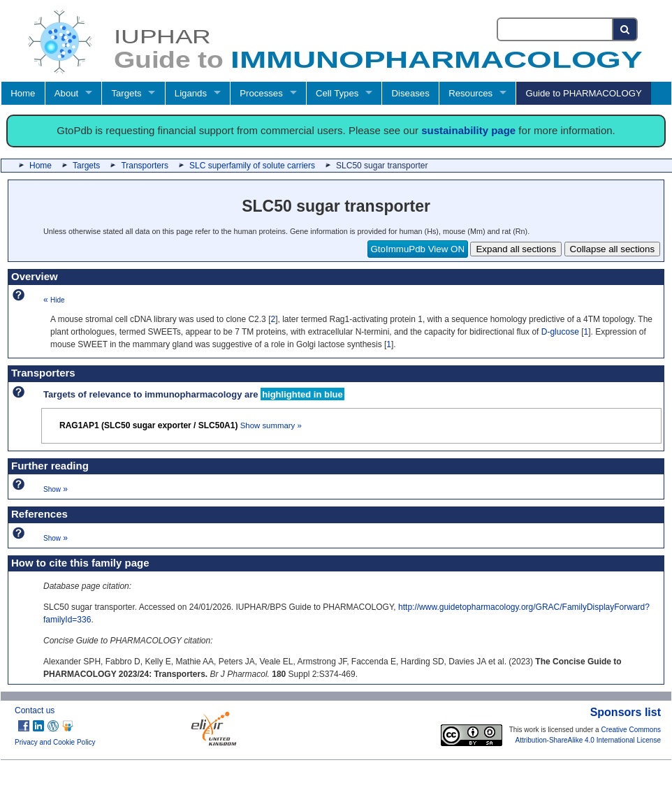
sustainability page (468, 130)
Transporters (145, 166)
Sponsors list (626, 712)
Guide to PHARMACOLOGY (583, 93)
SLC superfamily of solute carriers (252, 166)
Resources (470, 93)
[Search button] (626, 29)
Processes (261, 93)
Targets (126, 93)
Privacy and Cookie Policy (55, 742)
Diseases (411, 93)
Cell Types (337, 93)
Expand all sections (516, 249)
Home (23, 93)
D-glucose (560, 332)
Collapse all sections (613, 249)
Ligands (191, 93)
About (66, 93)
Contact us (35, 710)
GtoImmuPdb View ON (418, 249)
